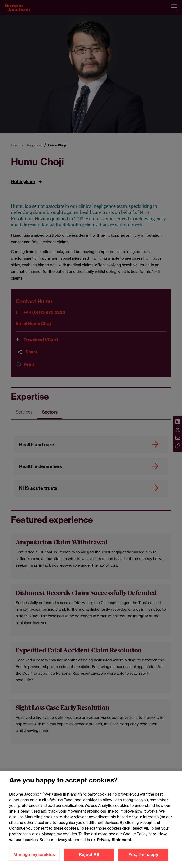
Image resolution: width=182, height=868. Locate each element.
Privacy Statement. (115, 845)
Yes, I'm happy (143, 861)
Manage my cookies (34, 861)
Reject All (89, 861)
